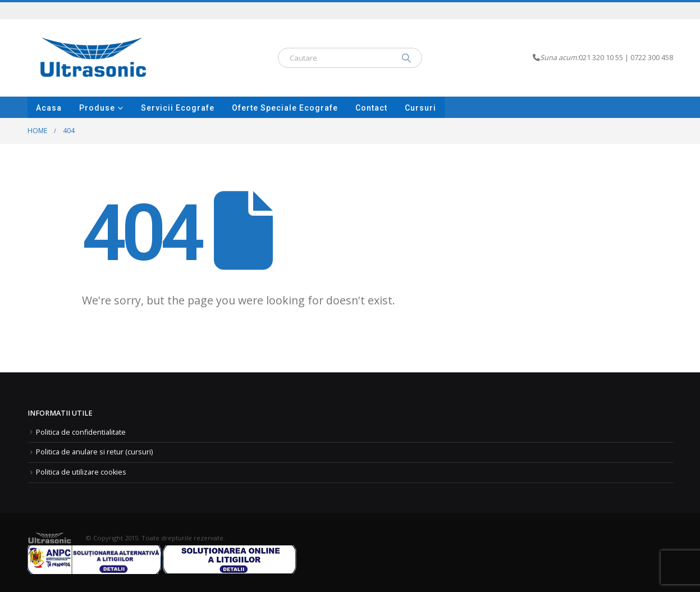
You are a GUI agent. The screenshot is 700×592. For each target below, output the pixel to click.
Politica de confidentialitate (81, 432)
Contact (371, 108)
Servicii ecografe (178, 108)
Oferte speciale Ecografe (285, 108)
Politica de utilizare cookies (81, 472)
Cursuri (420, 108)
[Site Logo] (93, 58)
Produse (97, 108)
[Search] (406, 58)
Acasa (49, 108)
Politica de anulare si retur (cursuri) (94, 452)
